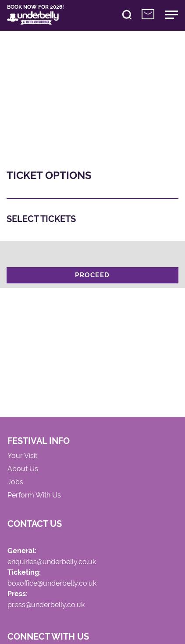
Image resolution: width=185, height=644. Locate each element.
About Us (23, 470)
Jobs (16, 484)
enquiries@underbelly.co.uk (52, 564)
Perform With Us (35, 497)
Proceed (92, 276)
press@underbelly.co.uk (46, 608)
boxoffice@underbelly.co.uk (52, 586)
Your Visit (23, 457)
